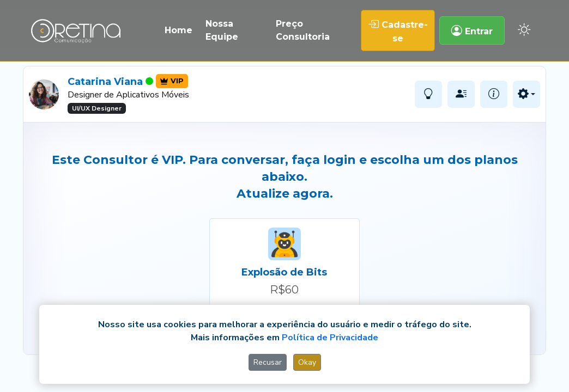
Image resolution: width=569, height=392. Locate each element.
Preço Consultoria (303, 30)
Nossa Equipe (222, 30)
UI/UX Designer (97, 108)
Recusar (268, 362)
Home (178, 30)
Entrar (472, 30)
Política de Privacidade (330, 338)
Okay (307, 362)
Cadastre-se (398, 30)
